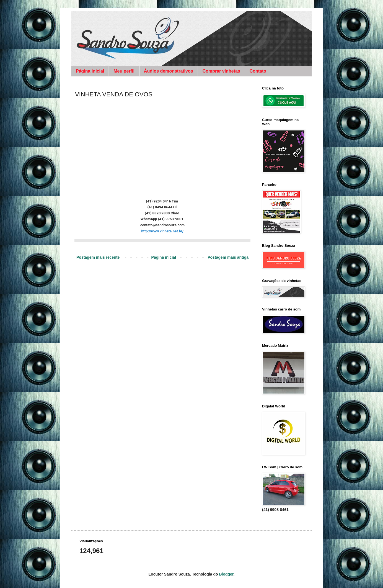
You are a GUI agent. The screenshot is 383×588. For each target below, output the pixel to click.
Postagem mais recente (98, 257)
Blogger (226, 574)
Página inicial (90, 71)
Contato (258, 71)
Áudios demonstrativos (169, 71)
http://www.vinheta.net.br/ (163, 231)
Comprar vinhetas (221, 71)
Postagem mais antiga (228, 257)
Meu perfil (124, 71)
